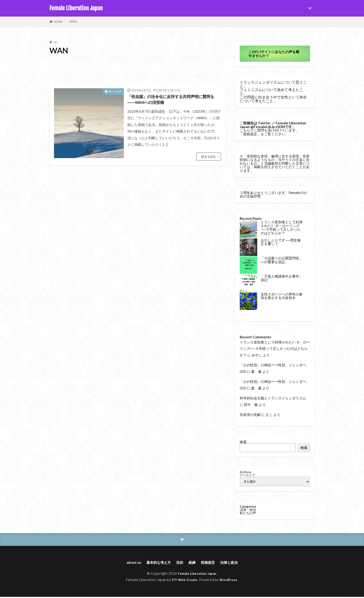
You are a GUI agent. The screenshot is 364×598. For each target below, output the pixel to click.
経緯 (193, 563)
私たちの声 (115, 91)
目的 (179, 563)
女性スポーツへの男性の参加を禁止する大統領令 (282, 296)
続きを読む (209, 159)
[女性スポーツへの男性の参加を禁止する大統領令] (248, 301)
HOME (58, 22)
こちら (245, 130)
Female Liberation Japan (76, 8)
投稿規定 (250, 134)
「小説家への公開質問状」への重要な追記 (282, 260)
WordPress (230, 581)
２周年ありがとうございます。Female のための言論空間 (274, 194)
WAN (73, 21)
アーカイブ (247, 475)
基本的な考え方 (155, 563)
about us (127, 563)
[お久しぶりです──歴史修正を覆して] (248, 247)
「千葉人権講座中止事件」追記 (282, 278)
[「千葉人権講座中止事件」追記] (248, 284)
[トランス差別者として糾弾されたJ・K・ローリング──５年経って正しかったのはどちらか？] (248, 229)
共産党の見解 (250, 415)
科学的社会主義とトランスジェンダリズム (273, 398)
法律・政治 (248, 509)
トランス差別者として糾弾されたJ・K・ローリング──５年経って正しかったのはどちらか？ (282, 227)
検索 (243, 442)
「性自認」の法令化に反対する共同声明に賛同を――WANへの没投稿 (174, 101)
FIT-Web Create (184, 581)
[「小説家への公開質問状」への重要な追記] (248, 265)
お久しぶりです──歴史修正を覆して (281, 242)
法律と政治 (235, 563)
